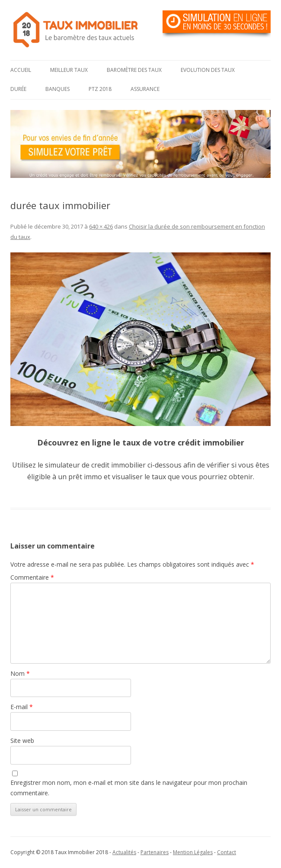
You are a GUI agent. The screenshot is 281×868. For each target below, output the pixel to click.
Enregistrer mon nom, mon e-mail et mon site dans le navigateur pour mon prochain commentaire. (129, 788)
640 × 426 (101, 226)
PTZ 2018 (100, 89)
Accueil (21, 70)
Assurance (145, 89)
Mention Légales (193, 852)
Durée (18, 89)
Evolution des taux (208, 70)
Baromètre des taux (134, 70)
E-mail (22, 707)
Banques (57, 89)
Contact (227, 852)
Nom (20, 673)
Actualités (124, 852)
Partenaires (155, 852)
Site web (22, 741)
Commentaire (32, 577)
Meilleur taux (69, 70)
